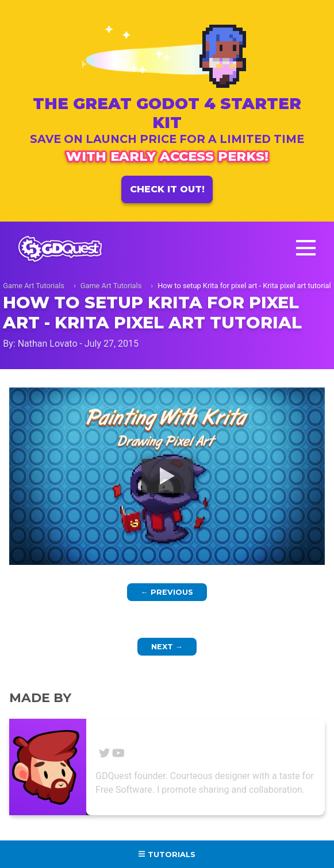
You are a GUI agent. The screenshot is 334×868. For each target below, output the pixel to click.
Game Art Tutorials (34, 286)
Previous (167, 592)
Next (167, 647)
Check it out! (167, 189)
